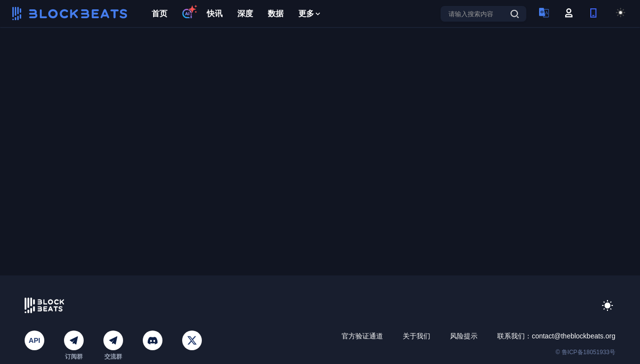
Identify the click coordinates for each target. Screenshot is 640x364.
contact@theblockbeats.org (574, 336)
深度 (245, 14)
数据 (276, 14)
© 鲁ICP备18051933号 (585, 352)
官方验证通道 (362, 336)
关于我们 (416, 336)
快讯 (215, 14)
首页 (160, 14)
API (34, 340)
